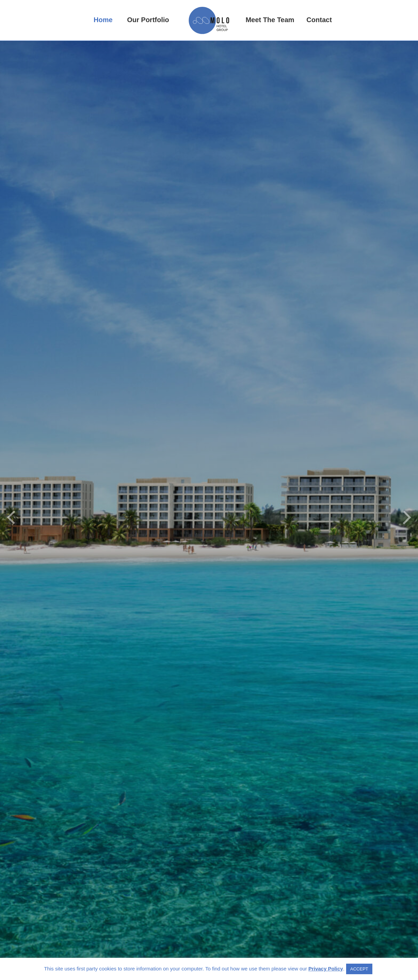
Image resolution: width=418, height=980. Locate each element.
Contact (319, 20)
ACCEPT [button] (359, 969)
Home (103, 20)
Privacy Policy (326, 969)
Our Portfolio (148, 20)
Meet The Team (270, 20)
